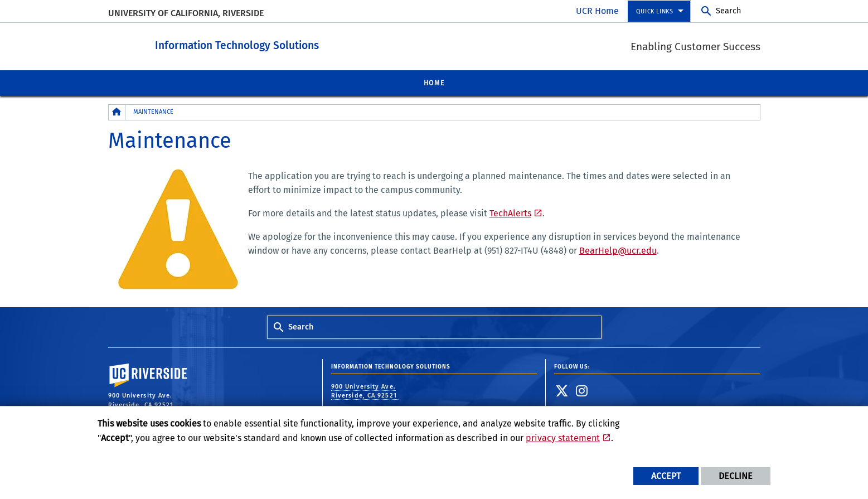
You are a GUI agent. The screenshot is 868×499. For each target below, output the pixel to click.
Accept (666, 476)
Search (728, 11)
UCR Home (597, 11)
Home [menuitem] (434, 83)
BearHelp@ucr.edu (618, 250)
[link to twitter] (562, 390)
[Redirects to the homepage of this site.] (117, 112)
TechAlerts (510, 213)
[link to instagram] (582, 390)
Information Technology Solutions (299, 44)
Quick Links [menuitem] (655, 11)
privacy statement (563, 438)
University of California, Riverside (186, 13)
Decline (736, 476)
